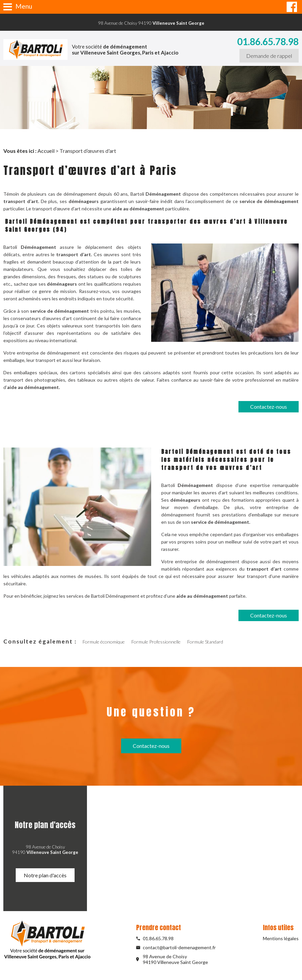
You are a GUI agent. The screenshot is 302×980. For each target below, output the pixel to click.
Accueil (46, 151)
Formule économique (104, 642)
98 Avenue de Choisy (181, 959)
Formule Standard (205, 642)
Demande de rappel (269, 56)
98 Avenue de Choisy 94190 (151, 23)
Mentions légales (281, 938)
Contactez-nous (269, 407)
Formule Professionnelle (156, 642)
